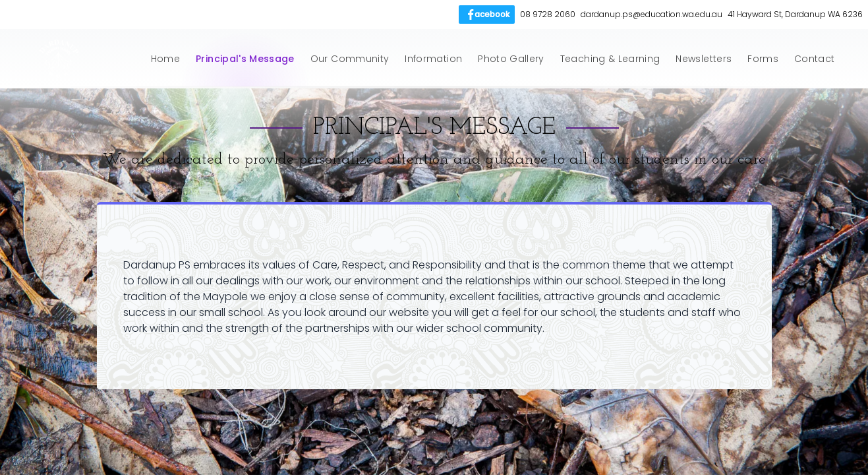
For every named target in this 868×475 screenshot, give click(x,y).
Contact (814, 59)
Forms (763, 59)
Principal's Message (245, 59)
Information (433, 59)
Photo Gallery (511, 59)
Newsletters (704, 59)
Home (165, 59)
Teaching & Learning (610, 59)
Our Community (350, 59)
